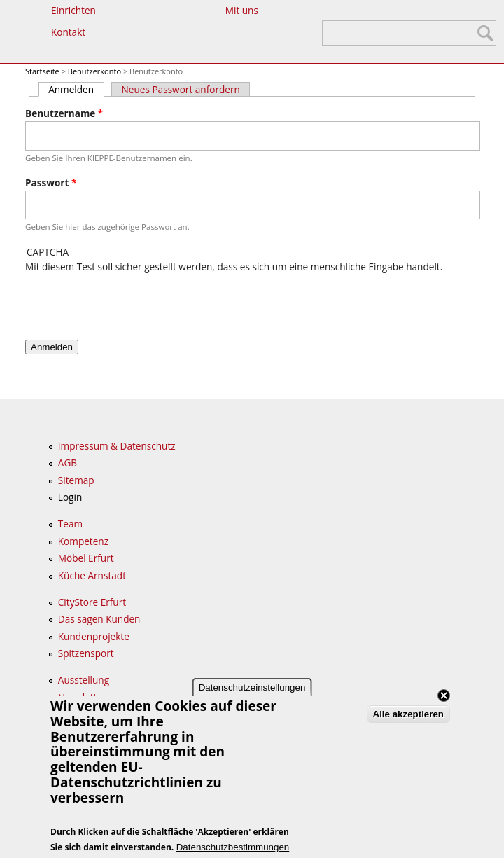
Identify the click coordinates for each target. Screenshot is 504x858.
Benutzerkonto (94, 71)
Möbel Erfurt (86, 558)
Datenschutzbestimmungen (233, 847)
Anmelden (76, 89)
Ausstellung (84, 680)
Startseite (42, 71)
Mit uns (242, 10)
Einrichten (73, 10)
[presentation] (132, 302)
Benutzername (64, 113)
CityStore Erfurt (92, 602)
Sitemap (76, 480)
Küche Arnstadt (92, 575)
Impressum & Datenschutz (117, 446)
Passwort (51, 182)
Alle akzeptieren (408, 714)
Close (444, 696)
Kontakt (68, 32)
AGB (68, 463)
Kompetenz (83, 541)
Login (70, 497)
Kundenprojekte (94, 636)
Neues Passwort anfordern (181, 89)
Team (70, 524)
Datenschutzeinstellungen (252, 687)
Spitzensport (86, 653)
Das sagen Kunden (99, 619)
